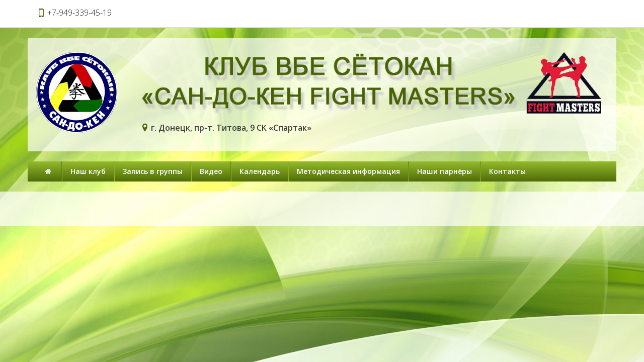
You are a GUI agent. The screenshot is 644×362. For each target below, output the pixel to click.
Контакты (507, 171)
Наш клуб (88, 171)
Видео (211, 171)
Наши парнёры (445, 171)
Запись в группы (153, 171)
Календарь (260, 171)
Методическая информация (348, 171)
